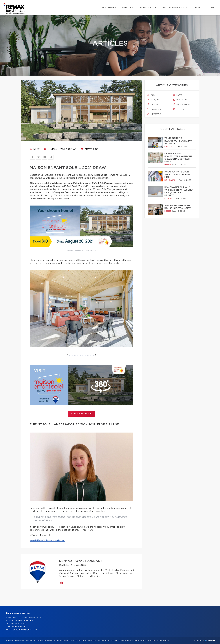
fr (212, 8)
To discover (182, 109)
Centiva (210, 640)
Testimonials (147, 8)
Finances (154, 109)
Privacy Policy (126, 641)
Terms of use (140, 641)
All (151, 95)
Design (153, 105)
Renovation (182, 105)
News (35, 149)
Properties (108, 8)
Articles (127, 8)
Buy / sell (155, 100)
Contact (198, 8)
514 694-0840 (18, 624)
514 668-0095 (19, 627)
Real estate (182, 100)
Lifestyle (154, 114)
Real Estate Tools (174, 8)
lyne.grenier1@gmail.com (25, 630)
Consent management (159, 641)
